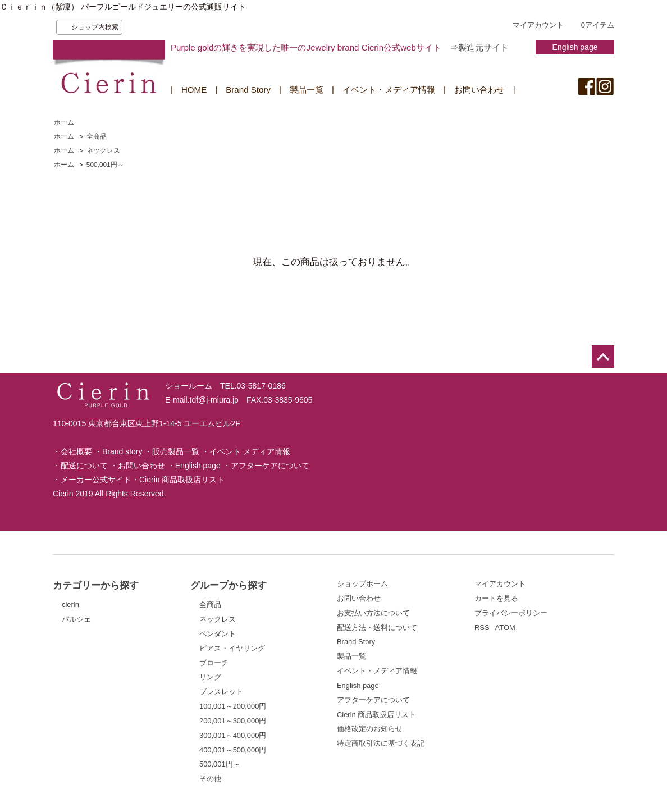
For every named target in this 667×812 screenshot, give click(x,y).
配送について (84, 466)
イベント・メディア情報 (389, 90)
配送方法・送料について (377, 628)
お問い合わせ (479, 90)
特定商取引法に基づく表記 (381, 743)
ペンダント (218, 634)
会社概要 (76, 451)
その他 (210, 779)
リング (210, 677)
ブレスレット (221, 692)
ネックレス (103, 150)
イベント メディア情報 (250, 451)
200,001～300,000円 (233, 721)
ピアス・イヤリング (232, 648)
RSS (482, 628)
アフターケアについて (270, 466)
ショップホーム (362, 584)
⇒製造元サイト (479, 47)
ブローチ (214, 663)
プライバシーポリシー (511, 613)
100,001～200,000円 (233, 706)
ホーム (64, 122)
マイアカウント (538, 25)
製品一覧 (307, 90)
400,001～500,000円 (233, 750)
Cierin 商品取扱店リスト (182, 480)
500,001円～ (105, 165)
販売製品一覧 (176, 451)
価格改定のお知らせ (370, 729)
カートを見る (496, 598)
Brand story (122, 451)
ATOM (505, 628)
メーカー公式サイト (96, 480)
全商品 (97, 136)
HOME (194, 90)
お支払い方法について (373, 613)
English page (575, 47)
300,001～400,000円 (233, 735)
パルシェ (76, 619)
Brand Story (248, 90)
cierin (70, 605)
